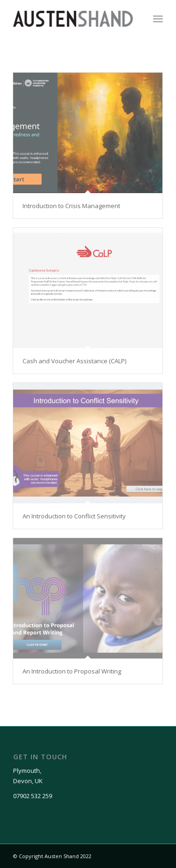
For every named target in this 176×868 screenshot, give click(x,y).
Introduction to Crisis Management (71, 206)
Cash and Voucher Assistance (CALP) (74, 361)
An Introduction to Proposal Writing (72, 671)
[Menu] (158, 19)
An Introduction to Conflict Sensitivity (74, 516)
